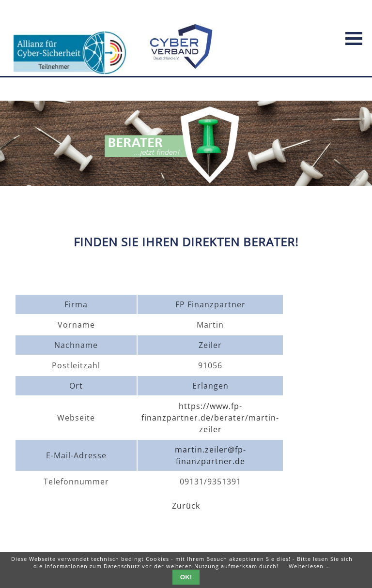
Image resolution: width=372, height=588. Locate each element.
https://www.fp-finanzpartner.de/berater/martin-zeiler (210, 418)
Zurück (186, 506)
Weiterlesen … (310, 566)
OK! (186, 577)
